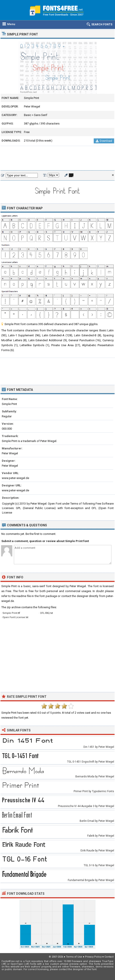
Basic (28, 115)
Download (104, 141)
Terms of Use (74, 957)
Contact (109, 957)
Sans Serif (41, 115)
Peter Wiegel (32, 106)
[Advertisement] (57, 158)
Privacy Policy (93, 957)
